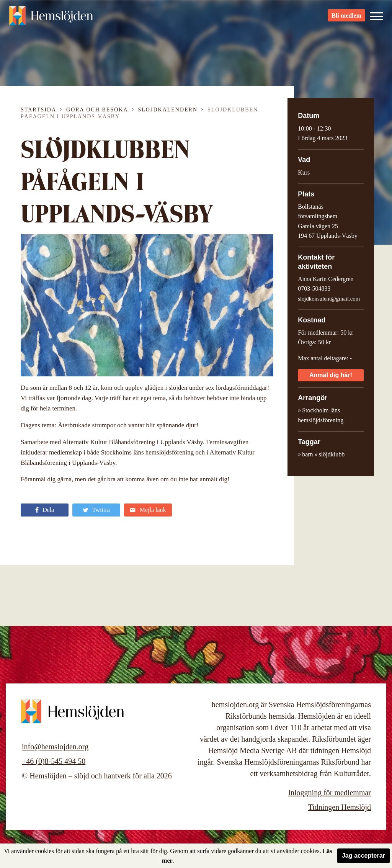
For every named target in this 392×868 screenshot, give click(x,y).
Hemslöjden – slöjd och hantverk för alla (51, 19)
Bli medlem (346, 19)
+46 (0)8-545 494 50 (54, 761)
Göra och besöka (97, 110)
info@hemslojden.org (55, 747)
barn (307, 454)
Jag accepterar (363, 856)
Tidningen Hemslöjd (340, 807)
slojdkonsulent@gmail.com (329, 299)
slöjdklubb (332, 454)
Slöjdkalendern (168, 110)
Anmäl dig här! (331, 375)
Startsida (38, 110)
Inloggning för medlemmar (329, 793)
